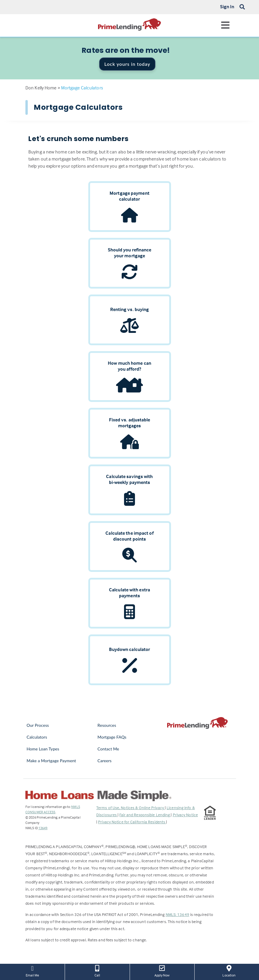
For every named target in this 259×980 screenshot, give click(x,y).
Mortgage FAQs (112, 737)
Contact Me (108, 749)
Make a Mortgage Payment (51, 761)
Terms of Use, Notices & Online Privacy (131, 808)
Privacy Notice (185, 815)
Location (229, 971)
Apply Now (162, 971)
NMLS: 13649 (177, 914)
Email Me (32, 971)
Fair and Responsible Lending (145, 815)
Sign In (227, 6)
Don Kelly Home (41, 88)
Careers (105, 761)
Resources (107, 725)
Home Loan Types (43, 749)
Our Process (38, 725)
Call (97, 971)
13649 (43, 828)
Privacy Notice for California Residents (132, 822)
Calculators (37, 737)
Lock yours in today (127, 64)
